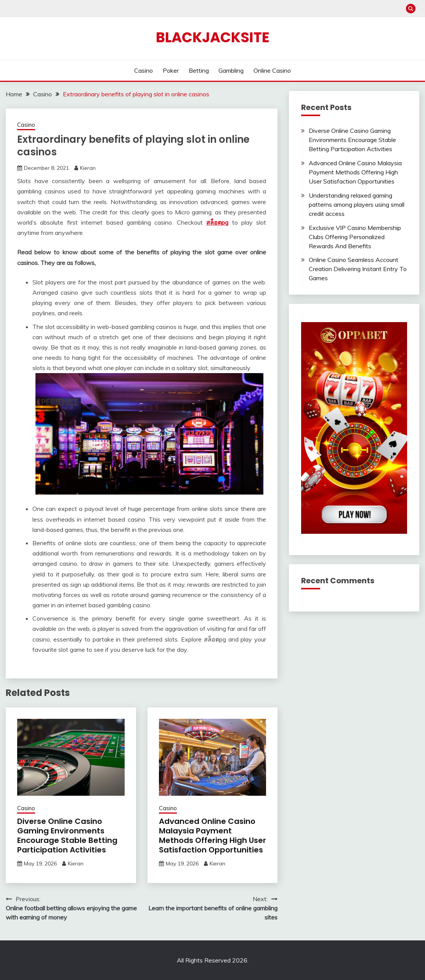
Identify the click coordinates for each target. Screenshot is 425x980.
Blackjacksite (213, 37)
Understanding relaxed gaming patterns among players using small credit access (357, 204)
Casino (144, 70)
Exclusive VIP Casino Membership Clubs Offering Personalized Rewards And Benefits (355, 237)
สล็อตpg (217, 222)
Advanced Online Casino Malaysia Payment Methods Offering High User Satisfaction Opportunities (212, 836)
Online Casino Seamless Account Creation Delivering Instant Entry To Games (358, 269)
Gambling (231, 70)
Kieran (88, 168)
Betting (199, 70)
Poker (171, 70)
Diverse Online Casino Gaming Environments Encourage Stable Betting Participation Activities (67, 836)
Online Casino (272, 70)
